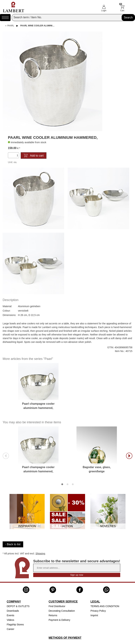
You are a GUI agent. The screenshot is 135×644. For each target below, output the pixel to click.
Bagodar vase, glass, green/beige (97, 469)
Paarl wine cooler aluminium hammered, (39, 26)
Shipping (40, 554)
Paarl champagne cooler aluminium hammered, (38, 406)
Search (128, 17)
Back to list (14, 544)
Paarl (11, 26)
